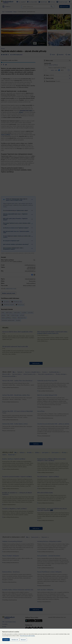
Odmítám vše (15, 640)
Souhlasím (6, 640)
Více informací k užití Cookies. (28, 636)
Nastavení (23, 640)
